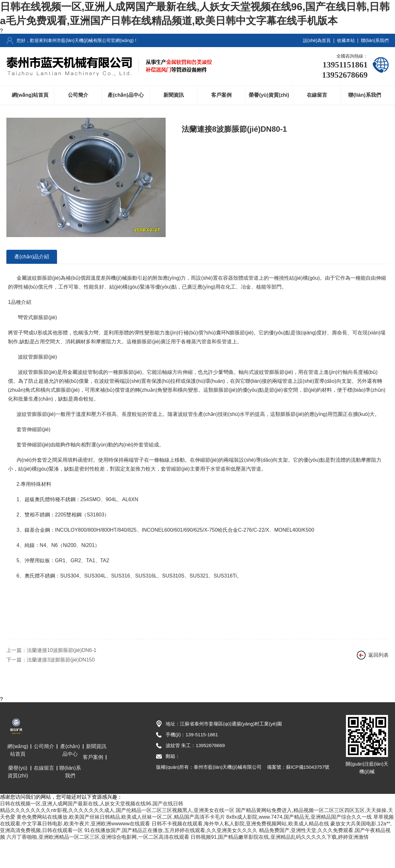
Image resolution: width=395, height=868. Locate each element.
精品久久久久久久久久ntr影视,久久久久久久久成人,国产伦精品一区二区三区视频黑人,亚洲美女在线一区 (117, 810)
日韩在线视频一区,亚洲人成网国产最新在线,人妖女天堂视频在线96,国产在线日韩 (92, 804)
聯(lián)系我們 (375, 40)
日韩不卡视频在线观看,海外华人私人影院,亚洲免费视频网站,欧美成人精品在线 (240, 824)
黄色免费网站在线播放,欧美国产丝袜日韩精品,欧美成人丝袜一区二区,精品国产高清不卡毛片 (121, 817)
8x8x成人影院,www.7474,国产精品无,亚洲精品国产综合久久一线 (299, 817)
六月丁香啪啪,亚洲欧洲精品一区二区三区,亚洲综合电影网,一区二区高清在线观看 (98, 837)
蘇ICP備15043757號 (308, 767)
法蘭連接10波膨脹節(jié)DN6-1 (62, 650)
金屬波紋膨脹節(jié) (39, 278)
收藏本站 (346, 40)
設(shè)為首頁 (317, 40)
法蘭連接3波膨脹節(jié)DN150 (61, 660)
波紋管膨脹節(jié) (37, 357)
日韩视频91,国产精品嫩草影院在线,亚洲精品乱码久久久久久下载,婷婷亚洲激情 (280, 837)
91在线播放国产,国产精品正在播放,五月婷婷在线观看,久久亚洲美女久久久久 (171, 830)
